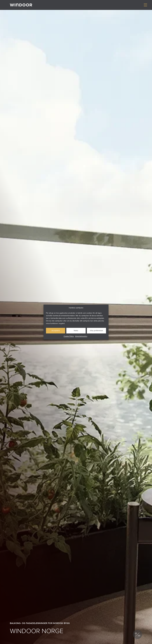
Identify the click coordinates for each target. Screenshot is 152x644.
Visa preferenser (96, 330)
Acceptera (56, 330)
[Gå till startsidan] (21, 5)
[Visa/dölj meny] (145, 5)
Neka (76, 330)
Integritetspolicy (81, 336)
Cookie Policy (69, 336)
